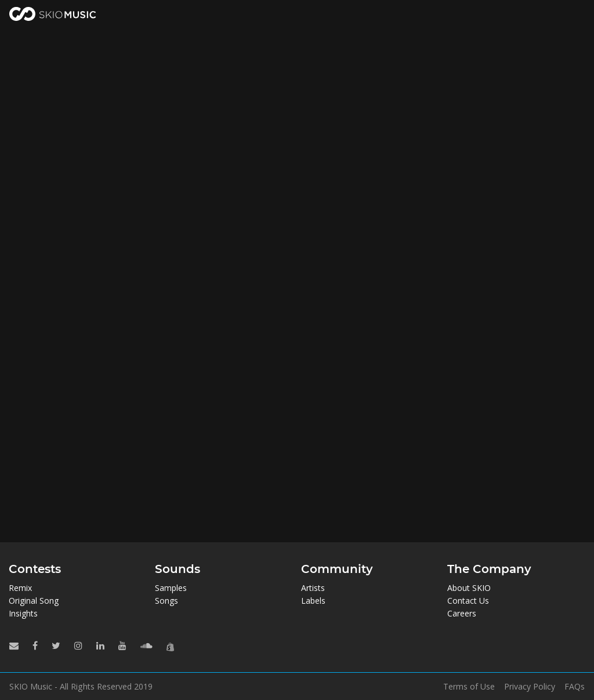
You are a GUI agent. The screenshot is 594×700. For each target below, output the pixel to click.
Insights (23, 613)
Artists (313, 588)
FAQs (575, 687)
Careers (462, 613)
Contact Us (468, 601)
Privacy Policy (530, 687)
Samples (171, 588)
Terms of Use (469, 687)
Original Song (34, 601)
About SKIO (469, 588)
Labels (313, 601)
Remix (20, 588)
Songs (166, 601)
